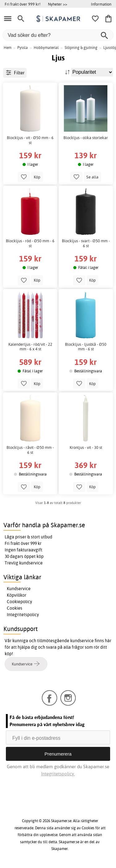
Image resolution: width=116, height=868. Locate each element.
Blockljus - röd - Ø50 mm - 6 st (30, 243)
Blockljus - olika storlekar (86, 138)
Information (101, 4)
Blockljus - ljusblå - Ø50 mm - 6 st (86, 347)
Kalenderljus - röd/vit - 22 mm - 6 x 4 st (30, 347)
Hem (8, 48)
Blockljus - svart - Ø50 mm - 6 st (86, 243)
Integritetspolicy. (58, 774)
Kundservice (19, 589)
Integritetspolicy (23, 615)
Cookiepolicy (19, 602)
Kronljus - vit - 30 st (86, 447)
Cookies (15, 608)
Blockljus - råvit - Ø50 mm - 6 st (30, 450)
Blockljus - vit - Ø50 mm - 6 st (30, 140)
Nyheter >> (58, 4)
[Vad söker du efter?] (58, 35)
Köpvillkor (17, 595)
